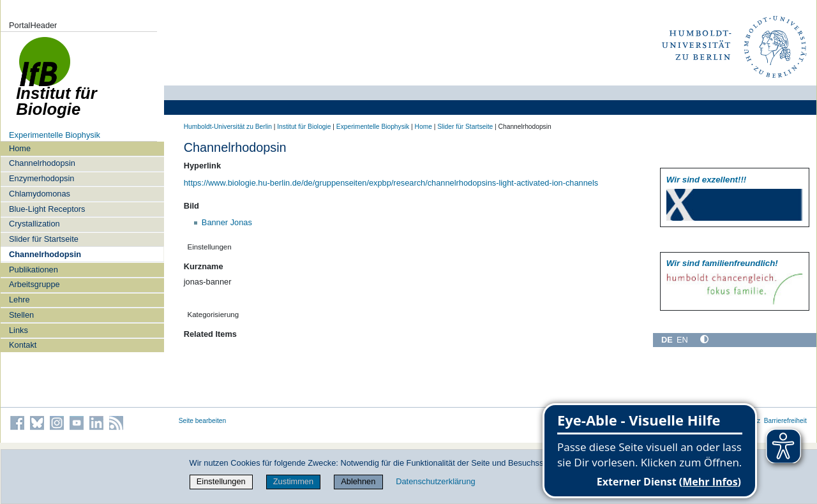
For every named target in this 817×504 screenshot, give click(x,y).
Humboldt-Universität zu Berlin (228, 127)
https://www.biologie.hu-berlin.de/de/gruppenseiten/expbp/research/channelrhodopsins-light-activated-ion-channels (391, 183)
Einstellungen (221, 481)
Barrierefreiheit (785, 421)
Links (19, 330)
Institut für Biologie (304, 127)
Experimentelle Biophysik (55, 135)
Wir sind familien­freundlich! (722, 263)
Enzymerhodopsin (41, 178)
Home (20, 148)
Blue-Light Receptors (47, 209)
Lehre (19, 300)
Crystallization (34, 224)
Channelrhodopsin (42, 163)
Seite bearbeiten (203, 421)
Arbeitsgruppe (34, 284)
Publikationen (34, 270)
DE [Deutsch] (667, 340)
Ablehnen (358, 481)
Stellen (21, 315)
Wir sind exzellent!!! (706, 180)
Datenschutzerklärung (435, 481)
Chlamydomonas (40, 194)
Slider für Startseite (44, 239)
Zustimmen (293, 481)
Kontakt (23, 345)
